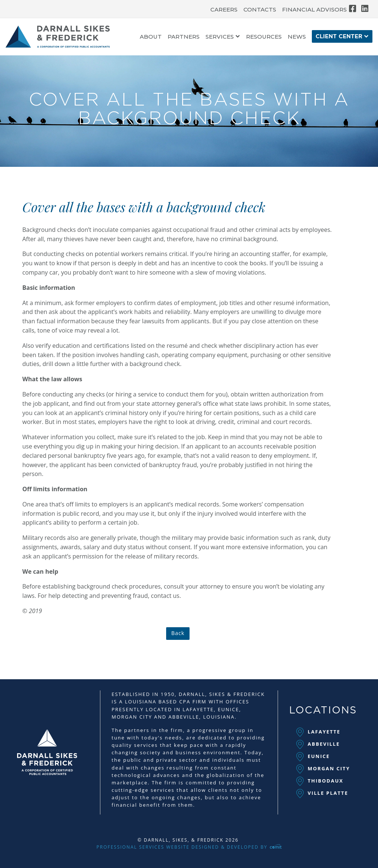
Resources (264, 37)
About (151, 37)
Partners (184, 37)
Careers (224, 9)
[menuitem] (224, 8)
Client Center (339, 37)
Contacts (260, 9)
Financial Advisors (314, 9)
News (297, 37)
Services (220, 37)
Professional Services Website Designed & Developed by (189, 847)
